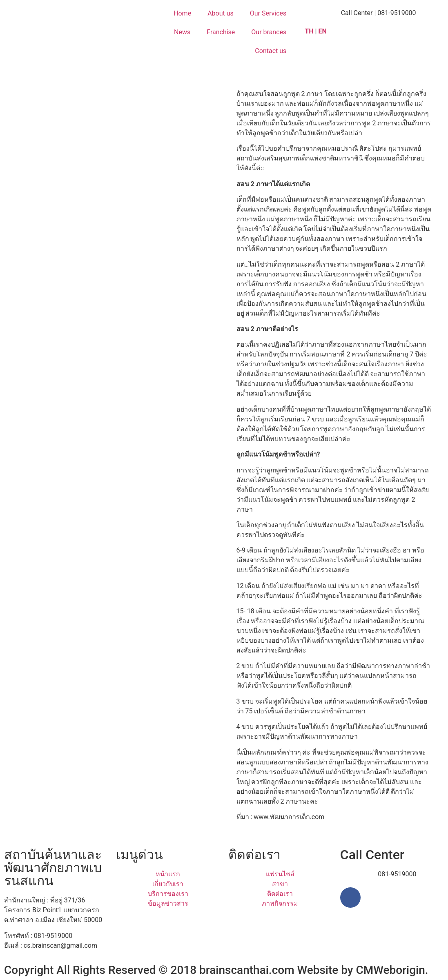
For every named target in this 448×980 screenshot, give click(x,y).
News (182, 32)
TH (309, 31)
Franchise (221, 32)
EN (323, 31)
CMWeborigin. (392, 970)
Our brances (269, 32)
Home (182, 13)
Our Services (268, 13)
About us (221, 13)
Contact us (271, 51)
